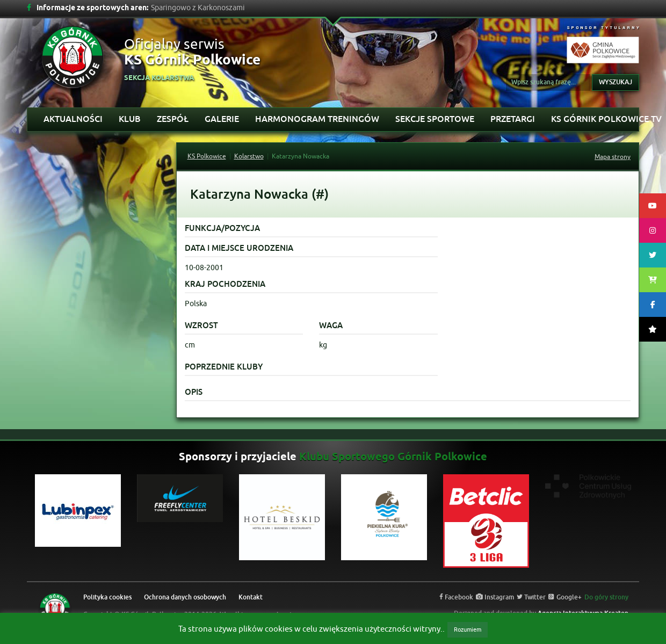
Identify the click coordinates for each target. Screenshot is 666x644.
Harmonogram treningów (317, 119)
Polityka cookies (107, 597)
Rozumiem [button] (468, 629)
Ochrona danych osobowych (185, 597)
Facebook (456, 597)
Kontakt (251, 597)
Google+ (565, 597)
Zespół (173, 119)
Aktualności (73, 119)
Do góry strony (606, 597)
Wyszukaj (616, 82)
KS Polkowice (207, 156)
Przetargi (513, 119)
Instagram (495, 597)
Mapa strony (613, 157)
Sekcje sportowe (435, 119)
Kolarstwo (249, 156)
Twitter (531, 597)
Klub (130, 119)
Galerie (222, 119)
